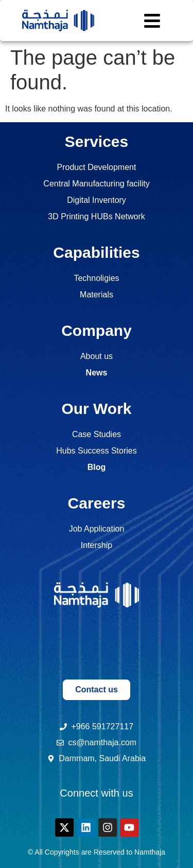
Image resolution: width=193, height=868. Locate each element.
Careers (97, 503)
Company (97, 331)
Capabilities (96, 252)
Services (97, 141)
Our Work (96, 409)
